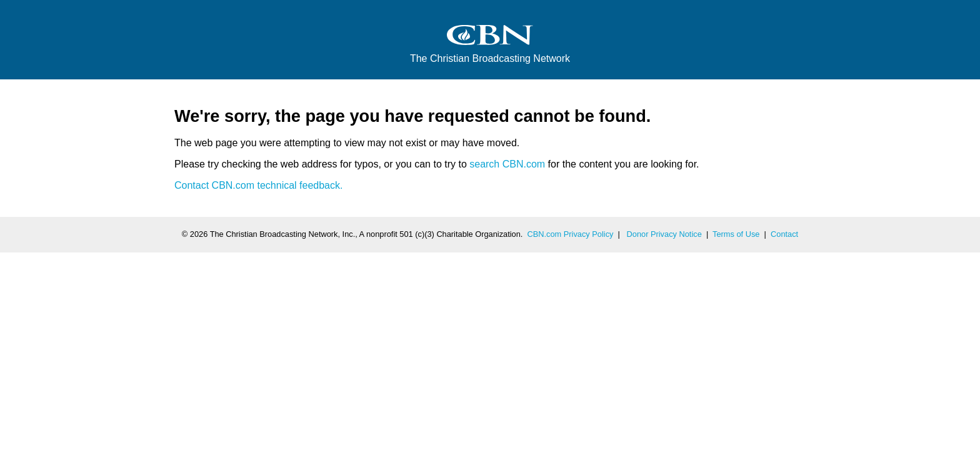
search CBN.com (507, 164)
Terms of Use (736, 234)
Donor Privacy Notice (664, 234)
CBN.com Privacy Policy (571, 234)
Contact (784, 234)
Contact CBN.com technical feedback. (258, 185)
